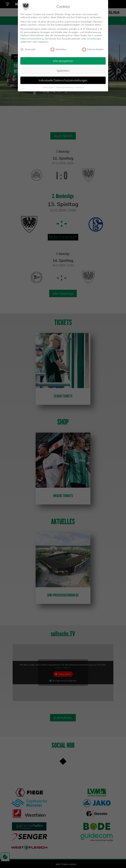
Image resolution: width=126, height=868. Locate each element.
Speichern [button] (63, 71)
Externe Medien (93, 49)
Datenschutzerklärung (32, 39)
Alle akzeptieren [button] (63, 61)
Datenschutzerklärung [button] (65, 87)
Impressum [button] (79, 87)
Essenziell (28, 49)
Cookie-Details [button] (48, 87)
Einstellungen (94, 39)
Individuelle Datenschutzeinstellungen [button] (63, 80)
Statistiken (59, 49)
